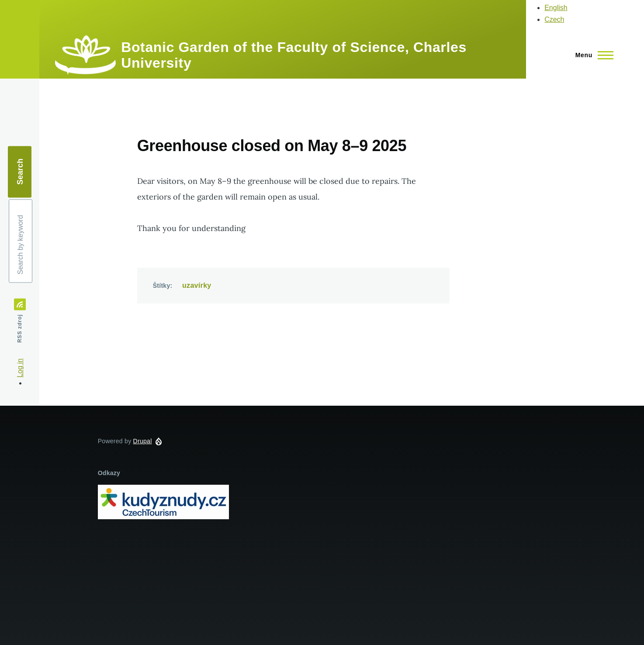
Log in (20, 368)
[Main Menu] (592, 55)
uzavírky (197, 285)
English (556, 8)
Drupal (143, 441)
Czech (554, 19)
